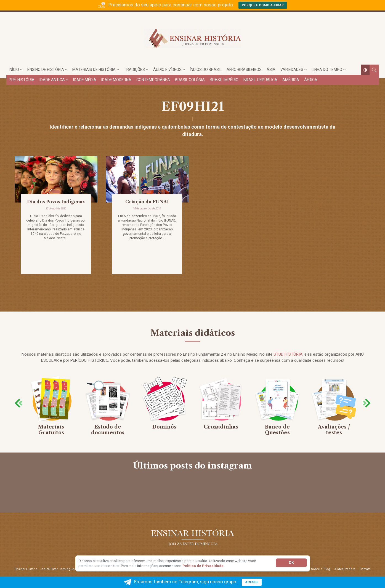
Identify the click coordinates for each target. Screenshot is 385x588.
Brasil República (260, 80)
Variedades (292, 70)
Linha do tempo (327, 70)
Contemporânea (153, 80)
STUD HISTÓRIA (288, 354)
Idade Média (85, 80)
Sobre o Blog (321, 569)
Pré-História (22, 80)
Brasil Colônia (190, 80)
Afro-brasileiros (244, 70)
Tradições (134, 70)
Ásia (271, 70)
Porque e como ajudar (263, 5)
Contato (365, 569)
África (311, 80)
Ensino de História (46, 70)
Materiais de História (94, 70)
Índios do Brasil (206, 70)
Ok (291, 563)
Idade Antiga (52, 80)
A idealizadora (345, 569)
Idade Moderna (116, 80)
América (291, 80)
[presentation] (18, 403)
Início (14, 70)
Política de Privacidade (203, 566)
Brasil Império (224, 80)
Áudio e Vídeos (167, 70)
